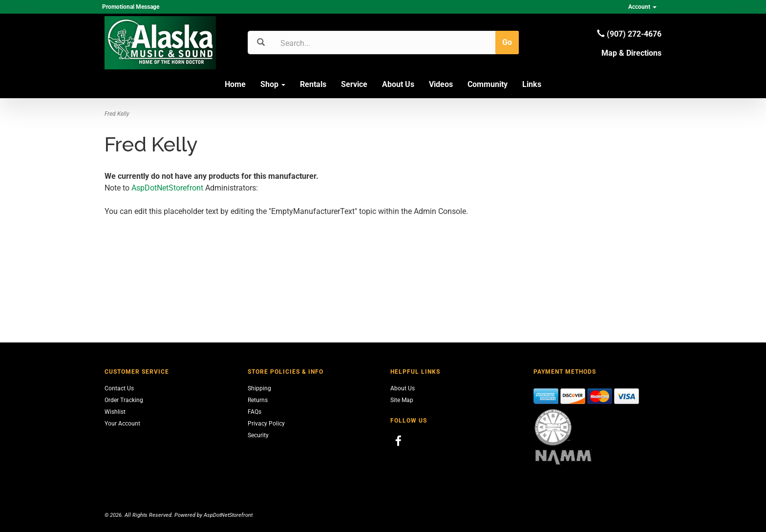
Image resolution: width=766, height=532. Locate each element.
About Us (398, 84)
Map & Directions (631, 53)
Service (354, 84)
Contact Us (119, 388)
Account (642, 7)
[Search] (327, 43)
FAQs (255, 412)
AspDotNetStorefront (167, 188)
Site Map (402, 400)
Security (258, 435)
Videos (441, 84)
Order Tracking (124, 400)
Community (488, 84)
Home (235, 84)
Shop (273, 84)
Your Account (122, 424)
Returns (258, 400)
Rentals (313, 84)
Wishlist (115, 412)
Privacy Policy (266, 424)
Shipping (259, 388)
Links (532, 84)
